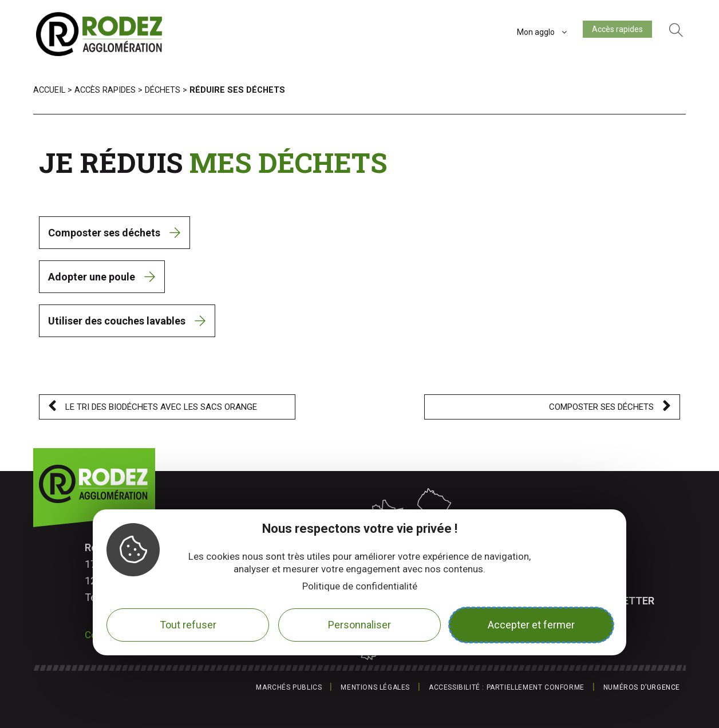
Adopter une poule (92, 277)
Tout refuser (188, 625)
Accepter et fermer (531, 625)
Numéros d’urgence (642, 687)
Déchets (163, 90)
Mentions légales (375, 687)
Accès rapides (613, 31)
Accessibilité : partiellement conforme (507, 687)
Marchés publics (289, 687)
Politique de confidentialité (360, 586)
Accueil (49, 90)
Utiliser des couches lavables (117, 321)
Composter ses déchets (104, 233)
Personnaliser (359, 625)
